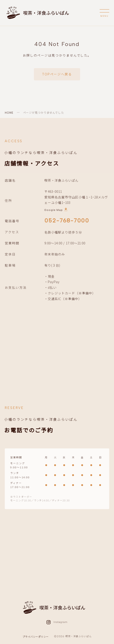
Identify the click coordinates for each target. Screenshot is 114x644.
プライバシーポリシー (36, 637)
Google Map (56, 210)
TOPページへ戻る (57, 74)
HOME (9, 112)
